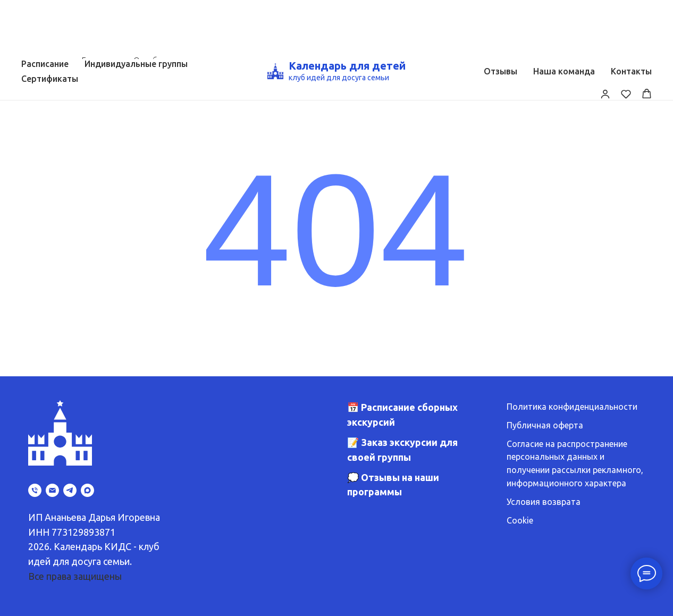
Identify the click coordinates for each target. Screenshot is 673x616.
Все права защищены (75, 576)
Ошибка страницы (170, 61)
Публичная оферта (545, 425)
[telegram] (70, 490)
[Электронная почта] (52, 490)
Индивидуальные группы (136, 5)
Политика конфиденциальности (572, 407)
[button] (605, 35)
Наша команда (564, 12)
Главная (97, 61)
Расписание (45, 5)
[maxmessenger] (87, 490)
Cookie (520, 520)
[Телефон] (35, 490)
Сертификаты (50, 20)
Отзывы (500, 12)
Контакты (631, 12)
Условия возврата (544, 502)
